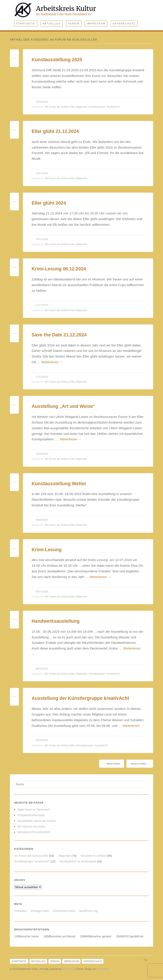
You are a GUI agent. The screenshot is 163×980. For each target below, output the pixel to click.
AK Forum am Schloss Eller (60, 107)
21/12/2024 (42, 173)
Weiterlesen (52, 362)
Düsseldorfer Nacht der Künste (37, 821)
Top (146, 960)
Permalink (14, 55)
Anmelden (21, 911)
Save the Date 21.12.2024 (59, 335)
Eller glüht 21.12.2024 (55, 131)
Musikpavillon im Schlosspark (78, 861)
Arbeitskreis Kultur (66, 8)
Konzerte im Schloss (94, 856)
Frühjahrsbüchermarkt (31, 815)
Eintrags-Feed (40, 911)
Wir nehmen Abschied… (32, 827)
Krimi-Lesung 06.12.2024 (59, 269)
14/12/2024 (42, 239)
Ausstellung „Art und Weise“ (63, 406)
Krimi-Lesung (47, 550)
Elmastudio (103, 969)
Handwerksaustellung (56, 621)
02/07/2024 (42, 592)
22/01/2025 (42, 102)
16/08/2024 (42, 454)
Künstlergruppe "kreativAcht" (104, 107)
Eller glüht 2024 (49, 203)
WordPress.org (88, 911)
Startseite (26, 24)
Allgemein (82, 107)
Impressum (96, 24)
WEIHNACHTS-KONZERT (34, 832)
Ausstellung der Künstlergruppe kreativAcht (80, 698)
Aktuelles (52, 24)
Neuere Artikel (140, 764)
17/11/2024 (42, 305)
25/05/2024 (42, 740)
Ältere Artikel (112, 764)
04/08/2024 (42, 520)
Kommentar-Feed (64, 911)
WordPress (68, 969)
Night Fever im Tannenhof (33, 810)
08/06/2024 (42, 669)
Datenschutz (124, 24)
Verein (74, 24)
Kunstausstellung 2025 (57, 60)
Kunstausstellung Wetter (59, 484)
